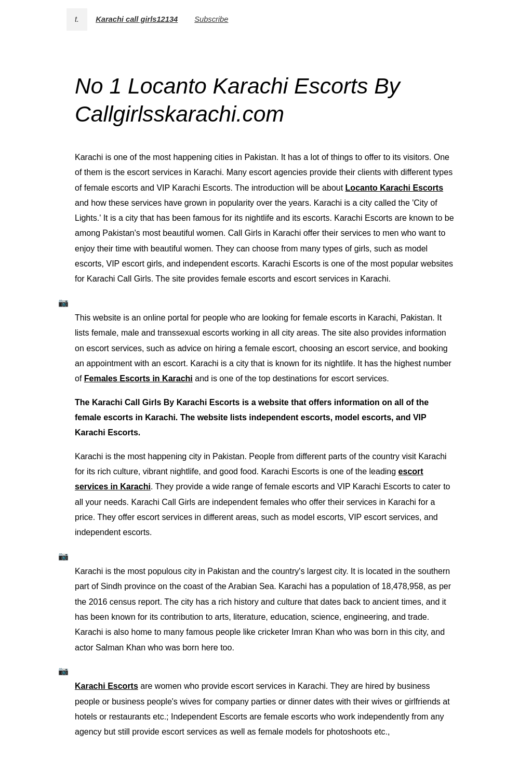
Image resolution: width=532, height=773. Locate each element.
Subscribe (211, 19)
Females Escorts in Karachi (138, 378)
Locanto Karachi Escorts (395, 188)
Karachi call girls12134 (137, 19)
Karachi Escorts (107, 686)
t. (77, 19)
